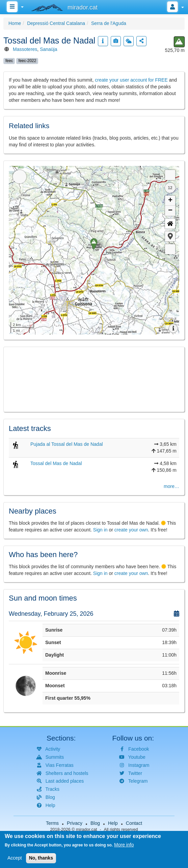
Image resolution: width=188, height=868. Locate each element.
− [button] (170, 211)
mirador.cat (86, 830)
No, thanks (41, 858)
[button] (170, 236)
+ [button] (170, 201)
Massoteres (25, 49)
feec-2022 (27, 61)
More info (124, 845)
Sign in (100, 530)
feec (9, 61)
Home (15, 23)
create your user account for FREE (131, 80)
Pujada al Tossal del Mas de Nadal (67, 444)
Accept (15, 858)
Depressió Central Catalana (56, 23)
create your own (131, 530)
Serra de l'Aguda (109, 23)
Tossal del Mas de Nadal (56, 463)
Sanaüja (48, 49)
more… (171, 486)
